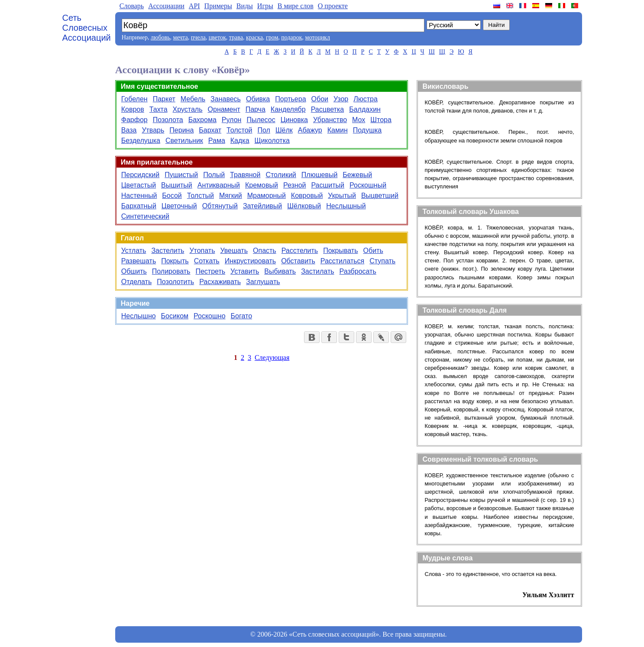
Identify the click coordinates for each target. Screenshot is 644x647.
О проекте (333, 6)
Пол (264, 130)
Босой (172, 196)
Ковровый (307, 196)
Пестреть (210, 271)
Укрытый (342, 196)
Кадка (240, 141)
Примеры (218, 6)
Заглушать (263, 282)
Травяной (245, 175)
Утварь (153, 130)
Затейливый (262, 206)
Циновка (294, 120)
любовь (160, 37)
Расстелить (300, 251)
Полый (214, 175)
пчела (198, 37)
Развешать (139, 261)
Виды (245, 6)
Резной (295, 185)
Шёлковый (304, 206)
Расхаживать (220, 282)
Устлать (134, 251)
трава (236, 37)
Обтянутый (220, 206)
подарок (291, 37)
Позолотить (175, 282)
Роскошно (210, 316)
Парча (256, 109)
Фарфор (134, 120)
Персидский (140, 175)
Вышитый (177, 185)
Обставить (298, 261)
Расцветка (327, 109)
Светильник (184, 141)
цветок (217, 37)
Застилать (317, 271)
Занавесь (226, 99)
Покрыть (175, 261)
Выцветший (380, 196)
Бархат (210, 130)
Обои (320, 99)
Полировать (171, 271)
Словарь (132, 6)
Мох (359, 120)
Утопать (202, 251)
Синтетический (145, 216)
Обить (373, 251)
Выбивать (280, 271)
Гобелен (134, 99)
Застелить (168, 251)
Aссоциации (166, 6)
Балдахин (365, 109)
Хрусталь (188, 109)
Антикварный (219, 185)
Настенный (139, 196)
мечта (181, 37)
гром (272, 37)
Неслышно (139, 316)
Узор (341, 99)
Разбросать (358, 271)
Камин (338, 130)
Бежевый (357, 175)
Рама (217, 141)
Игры (265, 6)
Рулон (232, 120)
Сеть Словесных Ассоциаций (87, 28)
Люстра (366, 99)
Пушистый (181, 175)
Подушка (367, 130)
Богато (241, 316)
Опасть (265, 251)
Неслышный (346, 206)
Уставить (245, 271)
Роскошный (368, 185)
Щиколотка (272, 141)
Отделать (137, 282)
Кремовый (262, 185)
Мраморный (267, 196)
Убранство (330, 120)
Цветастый (139, 185)
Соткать (207, 261)
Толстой (239, 130)
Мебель (193, 99)
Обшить (134, 271)
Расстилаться (343, 261)
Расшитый (328, 185)
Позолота (168, 120)
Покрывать (340, 251)
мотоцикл (318, 37)
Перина (181, 130)
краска (254, 37)
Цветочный (179, 206)
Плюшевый (320, 175)
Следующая (272, 357)
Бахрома (202, 120)
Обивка (258, 99)
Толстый (201, 196)
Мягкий (231, 196)
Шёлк (284, 130)
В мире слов (296, 6)
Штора (381, 120)
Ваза (129, 130)
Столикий (281, 175)
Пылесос (261, 120)
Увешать (234, 251)
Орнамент (224, 109)
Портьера (290, 99)
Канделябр (288, 109)
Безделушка (141, 141)
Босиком (175, 316)
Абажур (310, 130)
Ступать (382, 261)
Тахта (159, 109)
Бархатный (139, 206)
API (194, 6)
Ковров (133, 109)
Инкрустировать (250, 261)
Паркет (164, 99)
